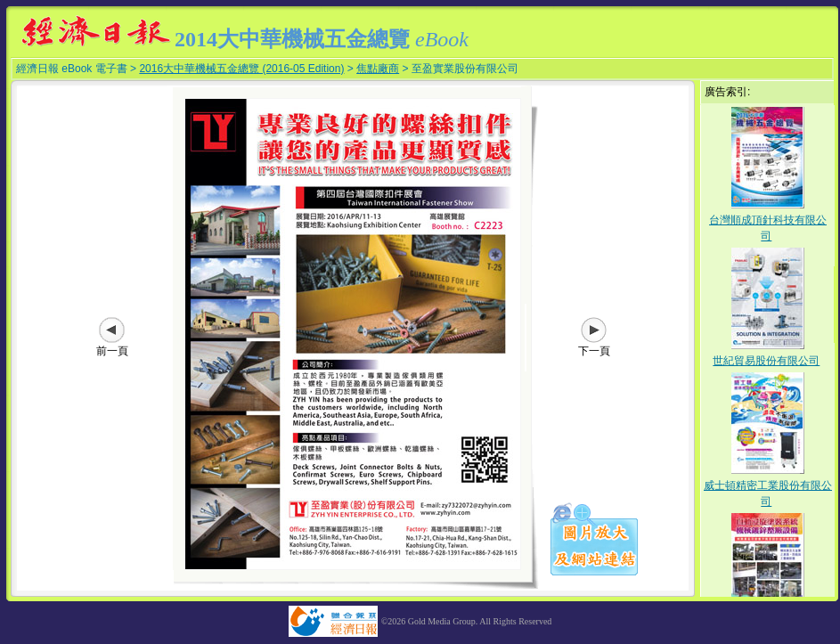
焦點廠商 (378, 69)
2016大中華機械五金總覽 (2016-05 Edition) (241, 69)
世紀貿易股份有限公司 (766, 361)
